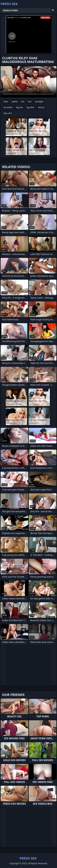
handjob (39, 102)
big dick (30, 107)
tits (23, 102)
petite (15, 102)
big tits (20, 107)
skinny (41, 107)
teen (6, 102)
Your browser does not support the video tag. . (28, 82)
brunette (8, 107)
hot (30, 102)
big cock (8, 113)
